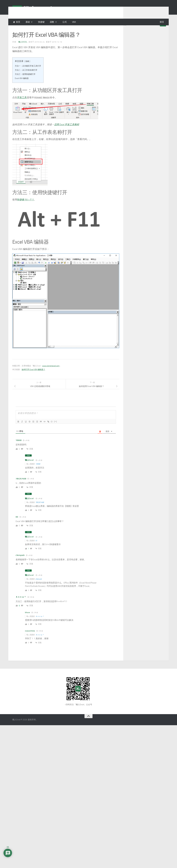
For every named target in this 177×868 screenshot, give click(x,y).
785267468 (40, 509)
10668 (38, 471)
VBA (74, 22)
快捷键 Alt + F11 (26, 206)
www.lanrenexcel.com (51, 372)
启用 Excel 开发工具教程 (67, 131)
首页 (18, 22)
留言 (162, 22)
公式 (65, 22)
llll (36, 547)
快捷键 (41, 22)
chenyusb (39, 586)
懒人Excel (23, 49)
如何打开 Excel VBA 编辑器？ (33, 376)
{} (52, 428)
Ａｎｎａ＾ (40, 623)
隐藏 (27, 68)
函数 (52, 22)
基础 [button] (28, 22)
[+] (55, 428)
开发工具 (22, 104)
